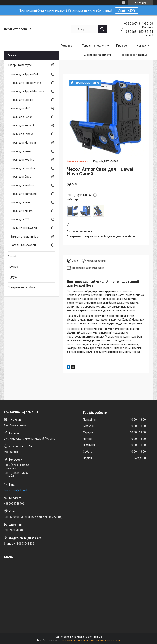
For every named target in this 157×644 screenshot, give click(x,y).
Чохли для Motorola (23, 143)
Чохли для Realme (22, 185)
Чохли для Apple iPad (24, 74)
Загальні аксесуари (23, 245)
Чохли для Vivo (20, 202)
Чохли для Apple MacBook (27, 91)
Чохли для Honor (21, 117)
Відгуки (13, 277)
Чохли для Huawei (22, 126)
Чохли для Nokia (21, 151)
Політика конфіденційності (105, 640)
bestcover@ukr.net (16, 490)
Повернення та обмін (135, 55)
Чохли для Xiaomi (22, 211)
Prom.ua (97, 637)
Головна (67, 46)
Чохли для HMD (21, 108)
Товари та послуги (94, 46)
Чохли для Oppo (21, 177)
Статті (12, 257)
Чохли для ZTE (20, 219)
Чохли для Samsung (24, 194)
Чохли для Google (22, 100)
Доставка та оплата (98, 55)
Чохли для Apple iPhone (26, 83)
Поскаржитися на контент (73, 640)
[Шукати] (102, 29)
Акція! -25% (127, 10)
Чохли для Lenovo (22, 134)
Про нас (121, 46)
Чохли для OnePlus (23, 168)
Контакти (143, 46)
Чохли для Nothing (22, 160)
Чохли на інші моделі (24, 228)
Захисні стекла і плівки (25, 237)
